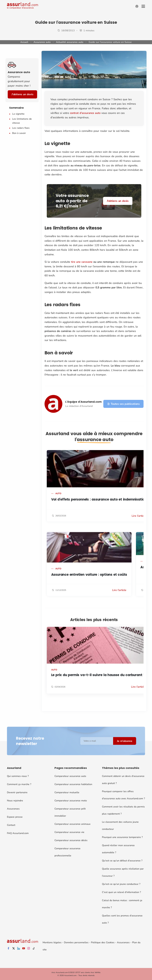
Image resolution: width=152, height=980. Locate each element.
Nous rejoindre (15, 801)
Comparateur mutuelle (67, 792)
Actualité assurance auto (70, 42)
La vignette (18, 114)
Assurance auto (42, 42)
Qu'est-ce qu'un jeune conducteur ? (121, 884)
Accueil (24, 42)
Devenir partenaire (17, 792)
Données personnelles (76, 942)
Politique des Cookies (103, 942)
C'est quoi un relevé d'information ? (121, 892)
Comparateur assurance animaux (72, 824)
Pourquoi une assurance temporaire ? (122, 837)
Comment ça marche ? (19, 784)
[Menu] (143, 6)
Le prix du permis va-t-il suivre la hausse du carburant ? (98, 675)
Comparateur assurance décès (71, 840)
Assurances (13, 809)
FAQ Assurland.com (18, 833)
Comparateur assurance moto (71, 801)
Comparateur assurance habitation (73, 784)
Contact (11, 825)
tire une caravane (82, 262)
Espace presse (15, 817)
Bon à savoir (19, 133)
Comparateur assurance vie (69, 832)
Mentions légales (52, 942)
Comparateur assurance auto (70, 776)
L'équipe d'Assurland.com (83, 402)
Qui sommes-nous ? (18, 776)
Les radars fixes (21, 128)
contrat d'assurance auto (85, 113)
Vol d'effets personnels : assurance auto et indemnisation (99, 499)
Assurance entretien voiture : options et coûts (89, 575)
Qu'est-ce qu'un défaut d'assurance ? (122, 861)
